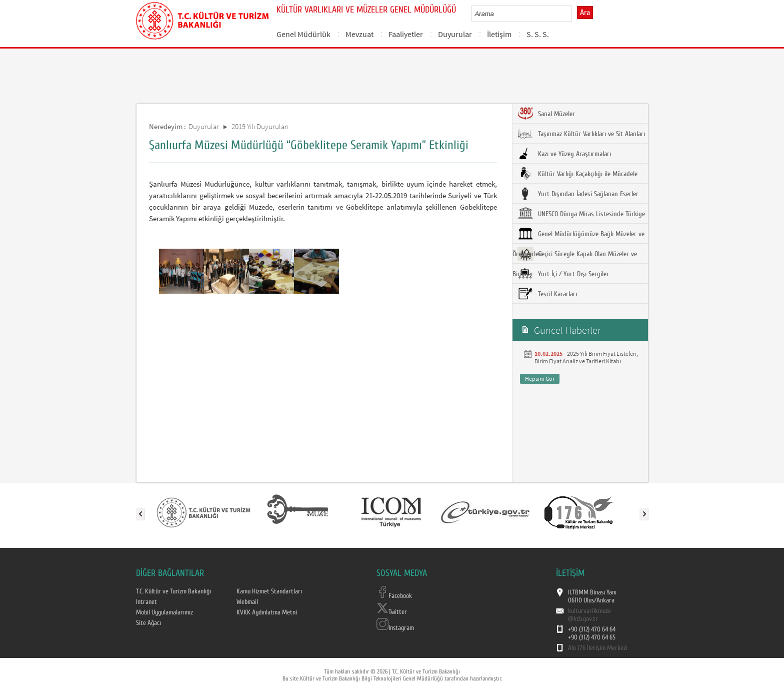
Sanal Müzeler (546, 114)
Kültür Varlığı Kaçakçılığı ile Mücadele (577, 174)
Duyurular (455, 34)
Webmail (247, 602)
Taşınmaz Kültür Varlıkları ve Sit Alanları (581, 134)
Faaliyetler (406, 34)
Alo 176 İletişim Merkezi (598, 648)
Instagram (395, 628)
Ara (585, 13)
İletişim (499, 34)
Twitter (392, 612)
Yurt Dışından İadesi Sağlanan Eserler (578, 194)
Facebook (394, 596)
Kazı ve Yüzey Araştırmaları (564, 154)
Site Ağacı (148, 623)
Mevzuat (359, 34)
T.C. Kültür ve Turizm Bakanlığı (173, 591)
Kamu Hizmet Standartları (269, 591)
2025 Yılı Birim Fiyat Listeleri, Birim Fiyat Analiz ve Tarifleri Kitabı (586, 357)
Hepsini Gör (540, 379)
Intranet (146, 602)
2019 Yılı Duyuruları (260, 126)
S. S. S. (538, 34)
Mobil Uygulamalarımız (164, 612)
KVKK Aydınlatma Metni (267, 612)
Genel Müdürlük (303, 34)
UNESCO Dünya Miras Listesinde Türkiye (581, 214)
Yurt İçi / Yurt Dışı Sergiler (563, 274)
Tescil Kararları (547, 294)
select (575, 14)
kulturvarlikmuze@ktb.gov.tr (589, 615)
